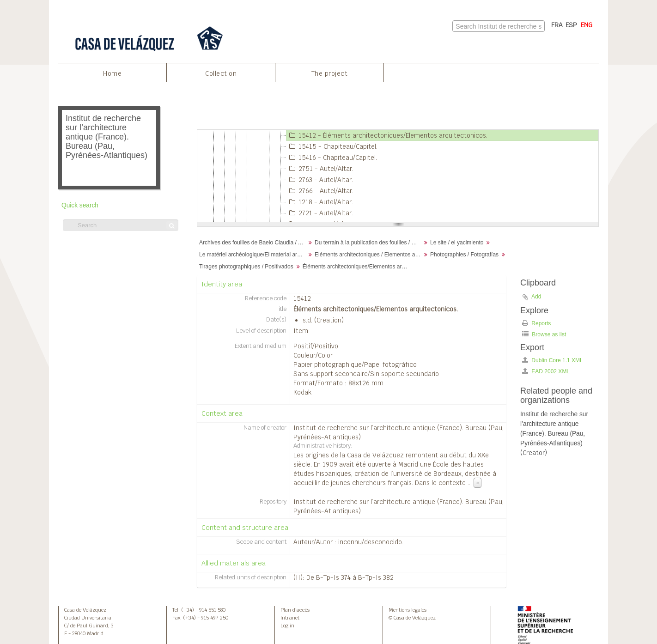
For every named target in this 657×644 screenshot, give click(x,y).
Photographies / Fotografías (464, 255)
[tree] (398, 176)
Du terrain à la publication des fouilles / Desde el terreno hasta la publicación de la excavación (369, 243)
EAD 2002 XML (546, 371)
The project (330, 73)
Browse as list (544, 334)
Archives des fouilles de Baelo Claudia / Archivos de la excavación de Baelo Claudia (253, 243)
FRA (557, 25)
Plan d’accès (295, 610)
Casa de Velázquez (85, 610)
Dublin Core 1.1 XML (553, 360)
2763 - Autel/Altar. (320, 180)
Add (536, 297)
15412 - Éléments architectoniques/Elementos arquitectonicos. (387, 135)
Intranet (290, 618)
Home (112, 73)
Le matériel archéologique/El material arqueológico (253, 255)
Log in (287, 626)
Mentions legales (408, 610)
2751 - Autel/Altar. (320, 169)
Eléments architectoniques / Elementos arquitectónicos (369, 255)
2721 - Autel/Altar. (320, 213)
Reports (536, 323)
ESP (571, 25)
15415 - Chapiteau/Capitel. (332, 146)
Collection (221, 73)
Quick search (80, 205)
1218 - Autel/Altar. (320, 202)
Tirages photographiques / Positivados (246, 267)
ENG (587, 25)
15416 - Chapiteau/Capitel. (332, 158)
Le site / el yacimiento (457, 243)
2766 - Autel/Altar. (320, 191)
